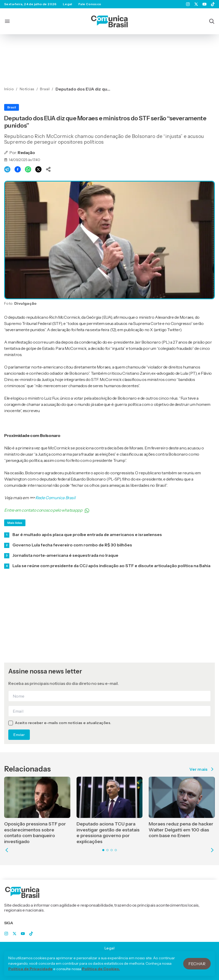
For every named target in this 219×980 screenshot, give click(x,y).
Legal (67, 4)
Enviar (19, 735)
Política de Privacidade (30, 974)
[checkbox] (11, 723)
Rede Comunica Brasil (55, 498)
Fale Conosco (90, 4)
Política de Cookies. (101, 974)
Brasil (12, 107)
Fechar (197, 968)
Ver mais (202, 769)
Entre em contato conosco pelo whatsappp (47, 510)
